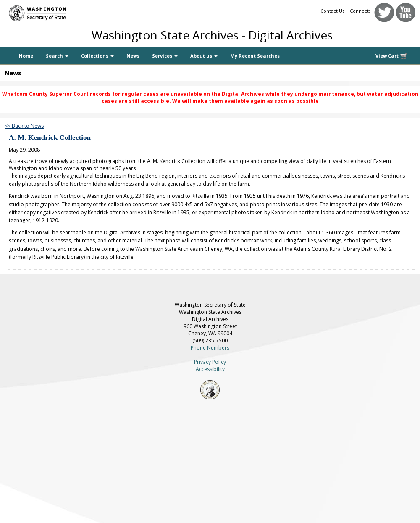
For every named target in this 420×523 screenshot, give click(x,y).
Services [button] (165, 56)
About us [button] (204, 56)
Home (26, 56)
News (133, 56)
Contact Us (332, 11)
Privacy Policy (210, 362)
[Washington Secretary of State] (80, 12)
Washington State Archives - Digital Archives (212, 35)
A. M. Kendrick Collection (50, 138)
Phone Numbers (210, 348)
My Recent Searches (255, 56)
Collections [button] (97, 56)
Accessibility (210, 369)
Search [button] (57, 56)
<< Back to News (24, 126)
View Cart (391, 56)
